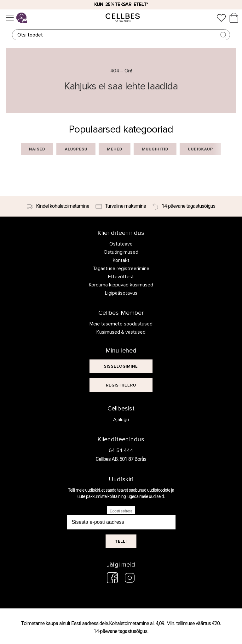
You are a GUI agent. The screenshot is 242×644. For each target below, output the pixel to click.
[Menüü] (10, 18)
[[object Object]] (121, 366)
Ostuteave (121, 244)
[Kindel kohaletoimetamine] (58, 206)
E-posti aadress (121, 511)
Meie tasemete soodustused (121, 324)
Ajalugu (121, 420)
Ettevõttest (121, 277)
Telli (121, 541)
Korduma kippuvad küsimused (121, 285)
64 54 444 (121, 450)
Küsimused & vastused (121, 332)
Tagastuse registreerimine (121, 268)
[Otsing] (121, 35)
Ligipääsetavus (121, 293)
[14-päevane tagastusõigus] (184, 206)
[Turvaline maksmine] (121, 206)
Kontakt (121, 260)
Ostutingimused (121, 252)
